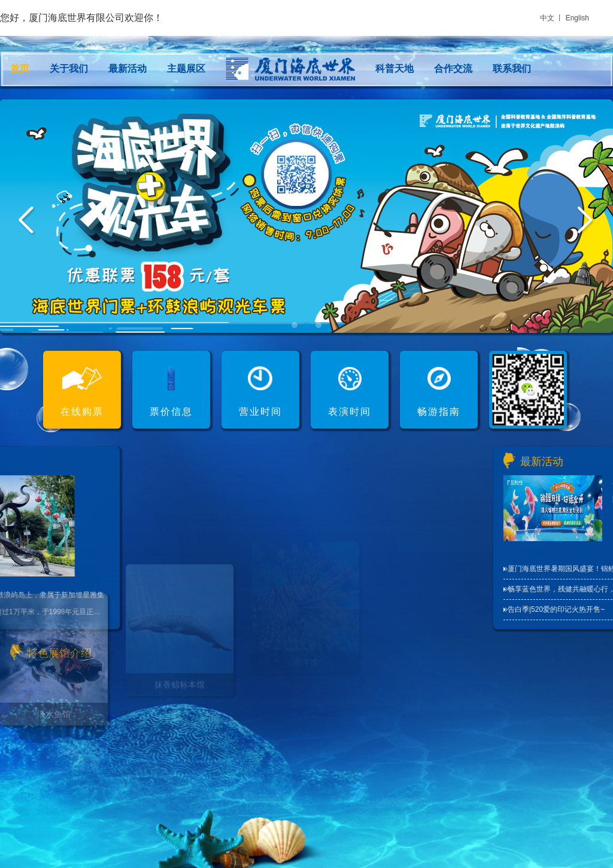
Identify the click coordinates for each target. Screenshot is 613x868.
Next (586, 221)
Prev (27, 221)
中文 (547, 18)
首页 (20, 69)
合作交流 (453, 69)
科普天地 (394, 69)
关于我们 (69, 69)
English (577, 18)
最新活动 (128, 69)
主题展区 (186, 69)
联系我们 (512, 69)
